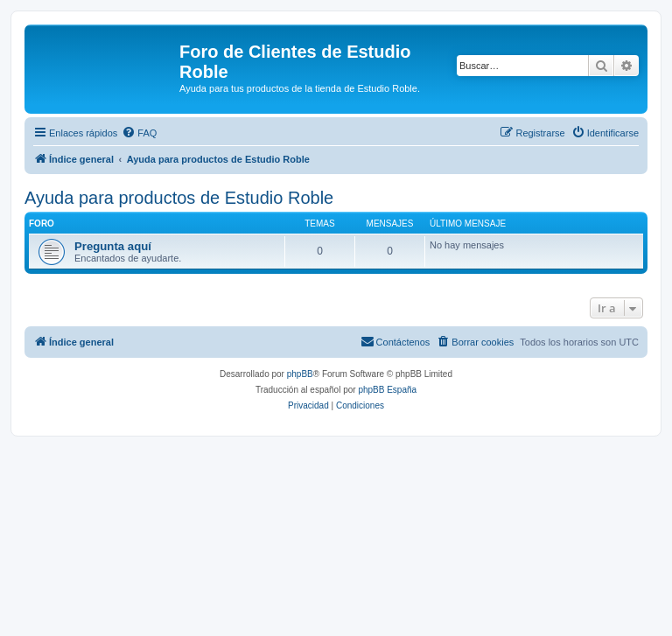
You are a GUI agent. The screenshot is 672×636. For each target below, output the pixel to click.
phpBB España (387, 390)
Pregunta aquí (113, 246)
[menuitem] (139, 133)
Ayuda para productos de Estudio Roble (179, 198)
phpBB (300, 374)
